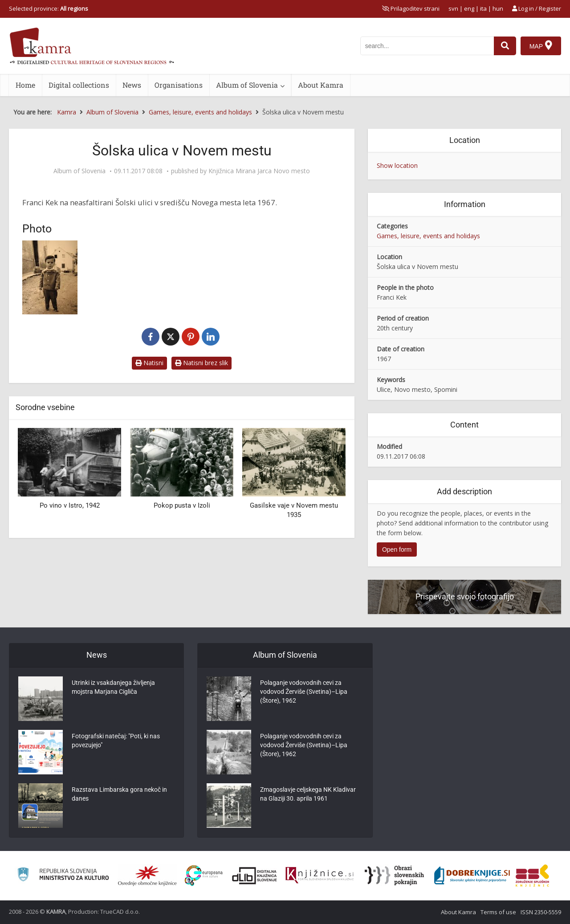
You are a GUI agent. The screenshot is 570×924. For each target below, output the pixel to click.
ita (483, 8)
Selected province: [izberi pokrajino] (49, 8)
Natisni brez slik (202, 363)
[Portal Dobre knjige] (472, 875)
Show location (397, 165)
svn (453, 8)
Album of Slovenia (247, 85)
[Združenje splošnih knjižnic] (532, 875)
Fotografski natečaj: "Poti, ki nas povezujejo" (116, 741)
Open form (397, 550)
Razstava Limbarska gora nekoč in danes (119, 794)
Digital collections (79, 85)
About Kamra (321, 85)
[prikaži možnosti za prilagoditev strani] (411, 8)
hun (498, 8)
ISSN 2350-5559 (541, 912)
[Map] (541, 46)
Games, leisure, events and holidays (428, 236)
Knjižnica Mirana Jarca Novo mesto (259, 171)
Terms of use (498, 912)
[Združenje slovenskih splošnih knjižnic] (320, 875)
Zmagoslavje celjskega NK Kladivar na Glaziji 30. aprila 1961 (308, 794)
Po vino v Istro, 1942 (70, 505)
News (132, 85)
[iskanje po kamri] (427, 46)
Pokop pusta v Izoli (182, 505)
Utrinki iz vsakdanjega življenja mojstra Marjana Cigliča (113, 688)
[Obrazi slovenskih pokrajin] (394, 875)
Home (25, 85)
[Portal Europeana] (204, 876)
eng (469, 8)
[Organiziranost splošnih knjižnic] (147, 875)
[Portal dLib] (255, 875)
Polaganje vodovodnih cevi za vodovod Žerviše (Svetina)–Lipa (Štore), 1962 (304, 692)
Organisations (179, 85)
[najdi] (505, 46)
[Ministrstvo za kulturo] (63, 876)
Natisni (149, 363)
